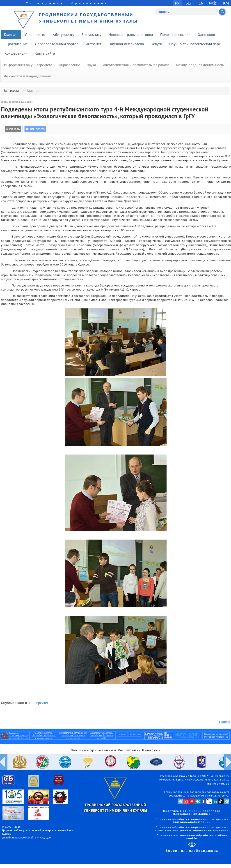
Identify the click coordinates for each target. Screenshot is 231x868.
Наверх (225, 722)
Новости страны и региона (131, 35)
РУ (177, 3)
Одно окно (206, 35)
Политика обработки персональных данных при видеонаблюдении (192, 821)
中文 (213, 3)
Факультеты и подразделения (27, 76)
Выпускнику (91, 35)
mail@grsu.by (218, 784)
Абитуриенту (63, 35)
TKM (225, 3)
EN (201, 3)
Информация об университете (28, 65)
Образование (69, 65)
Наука (91, 65)
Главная (11, 35)
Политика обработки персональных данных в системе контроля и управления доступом (192, 829)
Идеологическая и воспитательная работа (136, 65)
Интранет (94, 44)
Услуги (157, 44)
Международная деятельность (200, 65)
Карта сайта (45, 53)
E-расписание (16, 44)
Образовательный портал (57, 44)
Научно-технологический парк (195, 44)
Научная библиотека (126, 44)
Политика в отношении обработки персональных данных (192, 813)
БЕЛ (189, 3)
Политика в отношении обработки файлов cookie (192, 837)
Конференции (16, 53)
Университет (35, 35)
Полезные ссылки (175, 35)
